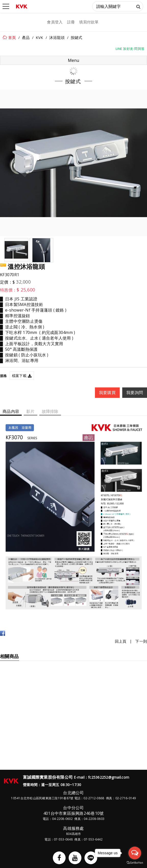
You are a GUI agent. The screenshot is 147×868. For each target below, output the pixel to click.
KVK (40, 37)
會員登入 (55, 22)
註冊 (71, 22)
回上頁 (121, 641)
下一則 (141, 641)
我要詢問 (135, 393)
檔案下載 (19, 376)
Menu (73, 60)
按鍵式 (77, 37)
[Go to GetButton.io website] (135, 863)
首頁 (12, 37)
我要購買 (107, 393)
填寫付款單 (89, 22)
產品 (26, 37)
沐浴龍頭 (57, 37)
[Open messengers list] (135, 853)
